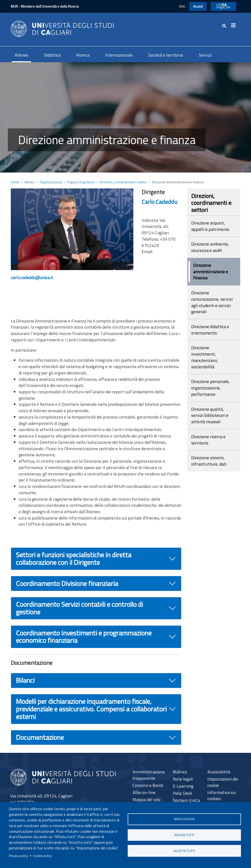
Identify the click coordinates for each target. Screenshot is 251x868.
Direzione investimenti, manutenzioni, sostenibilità (205, 357)
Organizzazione (51, 182)
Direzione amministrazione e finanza (211, 272)
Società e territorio (166, 55)
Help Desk (182, 793)
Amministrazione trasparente (149, 775)
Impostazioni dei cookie (223, 782)
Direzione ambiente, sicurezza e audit (210, 247)
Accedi (198, 6)
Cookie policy (43, 856)
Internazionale (119, 55)
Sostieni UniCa (186, 800)
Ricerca (83, 55)
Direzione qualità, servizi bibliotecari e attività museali (210, 415)
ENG (182, 6)
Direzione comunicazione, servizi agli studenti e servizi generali (212, 302)
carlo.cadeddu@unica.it (32, 278)
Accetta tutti (184, 851)
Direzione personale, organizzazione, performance (210, 388)
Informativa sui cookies (222, 796)
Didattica (52, 55)
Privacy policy (19, 856)
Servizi (205, 55)
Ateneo (21, 55)
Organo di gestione (81, 182)
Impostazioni (184, 819)
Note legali (183, 779)
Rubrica (180, 772)
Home (15, 182)
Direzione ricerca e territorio (208, 440)
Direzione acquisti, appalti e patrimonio (210, 226)
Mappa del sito (146, 800)
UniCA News (223, 6)
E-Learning (183, 786)
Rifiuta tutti (184, 835)
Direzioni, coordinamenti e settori (123, 182)
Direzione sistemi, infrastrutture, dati (209, 461)
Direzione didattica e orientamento (210, 330)
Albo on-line (144, 792)
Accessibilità (219, 772)
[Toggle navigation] (235, 25)
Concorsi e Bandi (148, 785)
